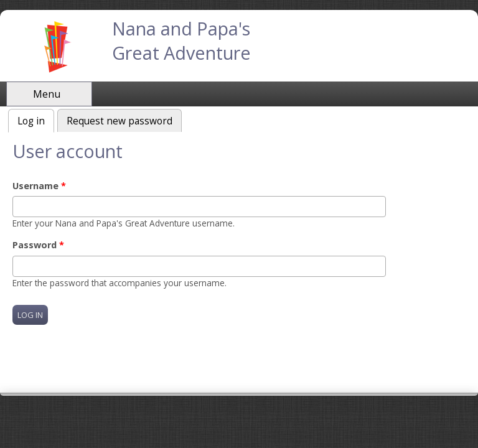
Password (38, 245)
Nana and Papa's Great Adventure (181, 40)
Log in (36, 120)
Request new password (119, 121)
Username (39, 186)
